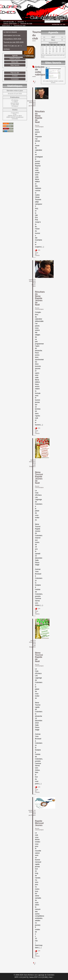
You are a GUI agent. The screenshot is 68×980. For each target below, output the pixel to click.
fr (64, 3)
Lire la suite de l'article (38, 253)
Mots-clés (15, 62)
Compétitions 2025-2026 (12, 39)
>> (62, 37)
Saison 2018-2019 (10, 24)
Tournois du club (19, 25)
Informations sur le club (12, 35)
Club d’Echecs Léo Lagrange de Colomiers (10, 3)
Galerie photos (15, 59)
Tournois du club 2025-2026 (13, 42)
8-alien (33, 106)
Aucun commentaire (39, 126)
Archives (21, 22)
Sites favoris (15, 65)
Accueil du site (9, 22)
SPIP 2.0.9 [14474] (21, 977)
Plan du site (15, 73)
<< (44, 37)
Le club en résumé (10, 32)
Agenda (15, 56)
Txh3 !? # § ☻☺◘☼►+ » (13, 46)
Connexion (15, 79)
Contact (15, 76)
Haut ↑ (51, 977)
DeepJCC (32, 466)
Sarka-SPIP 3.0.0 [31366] (38, 977)
